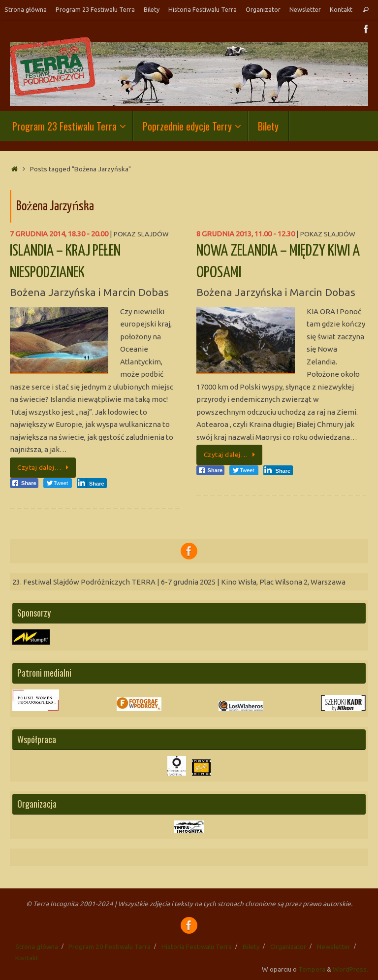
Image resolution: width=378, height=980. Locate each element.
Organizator (263, 9)
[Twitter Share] (58, 483)
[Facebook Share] (24, 483)
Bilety (152, 9)
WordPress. (350, 969)
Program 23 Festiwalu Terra (95, 9)
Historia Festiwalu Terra (203, 9)
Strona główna (26, 9)
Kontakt (341, 9)
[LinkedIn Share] (92, 483)
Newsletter (305, 9)
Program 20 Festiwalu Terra (110, 947)
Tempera (312, 969)
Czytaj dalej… (45, 467)
